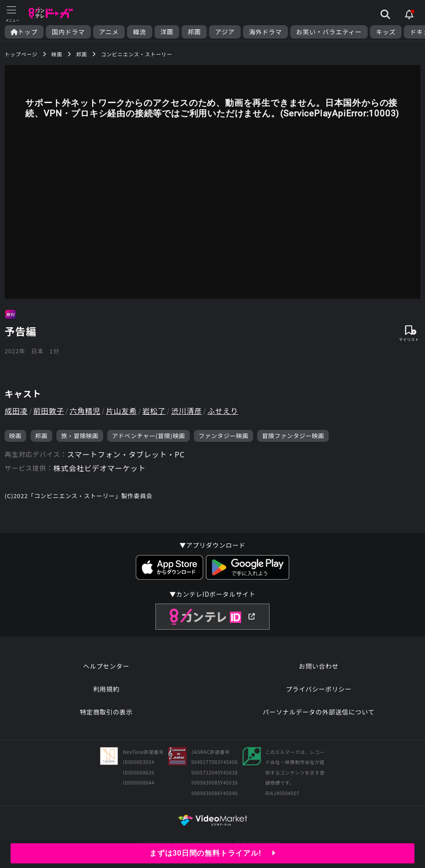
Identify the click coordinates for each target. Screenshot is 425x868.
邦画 (194, 32)
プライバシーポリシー (319, 689)
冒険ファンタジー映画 (293, 436)
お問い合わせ (319, 666)
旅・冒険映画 (80, 436)
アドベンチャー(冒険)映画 (149, 436)
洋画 (167, 32)
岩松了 (154, 411)
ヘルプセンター (106, 666)
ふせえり (223, 411)
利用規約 (106, 689)
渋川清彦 (186, 411)
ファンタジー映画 (224, 436)
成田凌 (16, 411)
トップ (24, 32)
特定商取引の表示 (106, 712)
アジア (225, 32)
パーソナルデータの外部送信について (319, 712)
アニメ (109, 32)
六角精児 (85, 411)
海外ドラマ (265, 32)
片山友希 (121, 411)
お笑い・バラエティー (329, 32)
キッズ (386, 32)
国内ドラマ (68, 32)
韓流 (140, 32)
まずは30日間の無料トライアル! (212, 853)
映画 (15, 436)
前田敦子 (49, 411)
